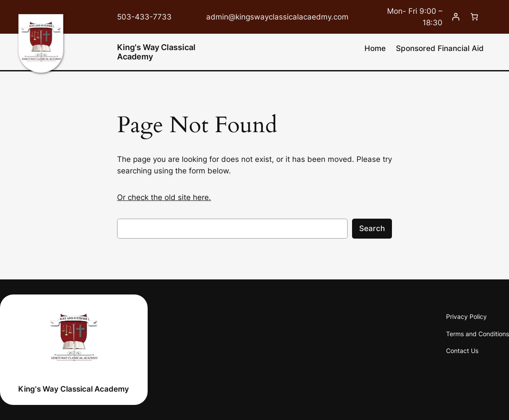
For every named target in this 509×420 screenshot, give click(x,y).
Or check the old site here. (164, 197)
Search (372, 228)
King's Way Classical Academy (156, 52)
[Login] (456, 17)
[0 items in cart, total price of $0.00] (474, 17)
